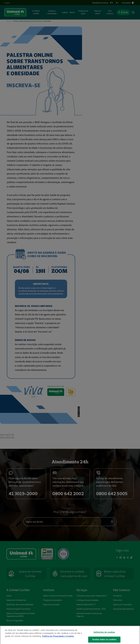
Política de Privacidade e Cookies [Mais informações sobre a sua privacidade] (58, 639)
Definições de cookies (104, 635)
